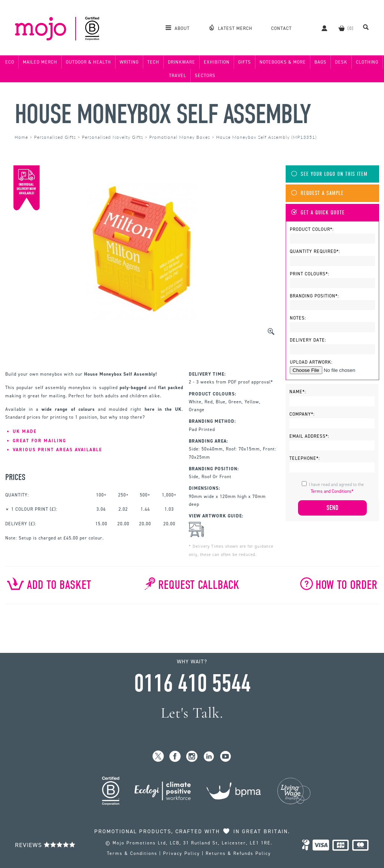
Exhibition (217, 62)
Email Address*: (309, 436)
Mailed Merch (40, 62)
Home (21, 137)
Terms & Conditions (132, 853)
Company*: (302, 414)
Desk (341, 62)
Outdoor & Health (88, 62)
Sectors (205, 76)
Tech (153, 62)
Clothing (367, 62)
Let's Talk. (192, 713)
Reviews (45, 845)
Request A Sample (317, 193)
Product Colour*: (312, 229)
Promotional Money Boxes (180, 137)
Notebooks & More (283, 62)
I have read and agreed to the (336, 488)
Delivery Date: (308, 340)
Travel (178, 76)
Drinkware (182, 62)
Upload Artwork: (311, 362)
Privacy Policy (182, 853)
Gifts (245, 62)
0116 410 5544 (192, 684)
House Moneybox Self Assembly (162, 114)
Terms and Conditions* (332, 491)
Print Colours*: (310, 274)
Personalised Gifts (55, 137)
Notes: (298, 318)
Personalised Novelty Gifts (113, 137)
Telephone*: (305, 458)
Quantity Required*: (315, 251)
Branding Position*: (314, 296)
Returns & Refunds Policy (238, 853)
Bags (320, 62)
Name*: (298, 392)
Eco (10, 62)
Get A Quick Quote (318, 213)
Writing (129, 62)
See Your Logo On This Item (329, 174)
